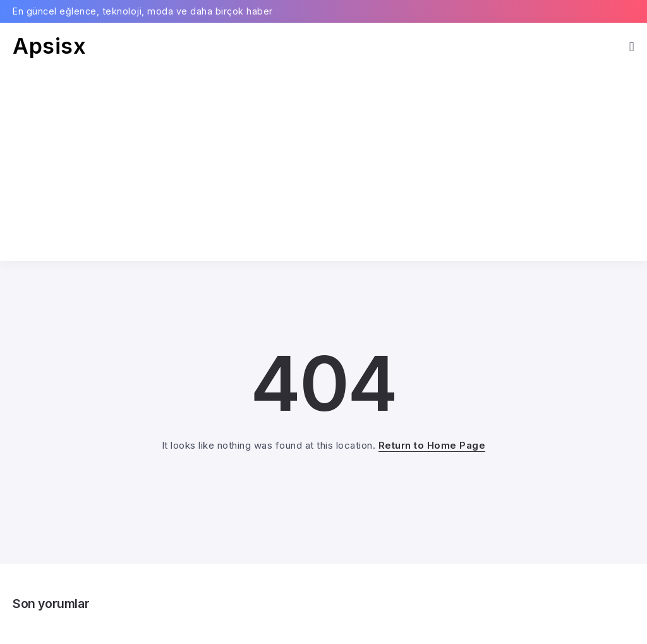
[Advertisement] (323, 154)
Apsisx (49, 46)
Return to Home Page (432, 445)
